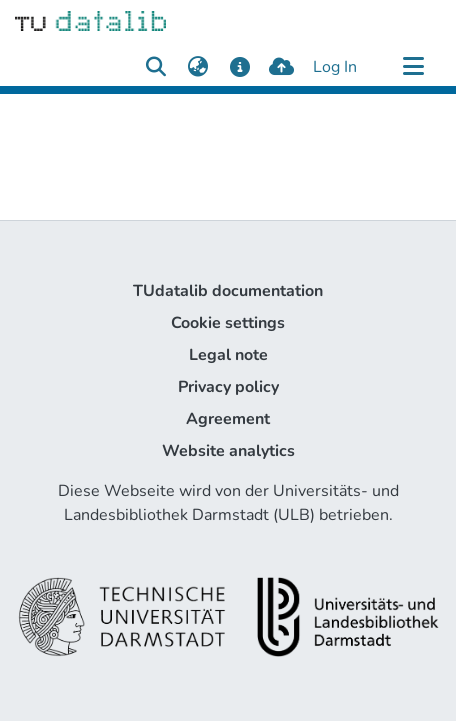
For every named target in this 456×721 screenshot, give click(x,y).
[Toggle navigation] (413, 67)
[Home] (90, 20)
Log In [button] (336, 67)
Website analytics (228, 451)
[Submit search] (155, 67)
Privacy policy (228, 387)
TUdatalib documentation (228, 291)
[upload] (281, 67)
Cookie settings (228, 323)
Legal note (228, 355)
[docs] (239, 67)
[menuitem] (197, 67)
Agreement (228, 419)
